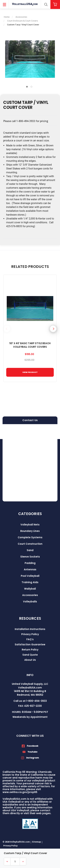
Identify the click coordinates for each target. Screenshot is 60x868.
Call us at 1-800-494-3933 (30, 701)
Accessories (30, 595)
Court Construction (30, 544)
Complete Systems (30, 537)
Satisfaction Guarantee (30, 644)
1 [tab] (27, 87)
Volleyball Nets (30, 525)
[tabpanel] (30, 59)
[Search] (46, 4)
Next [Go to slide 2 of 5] (53, 329)
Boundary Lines (30, 531)
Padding (30, 563)
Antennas (30, 569)
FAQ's (30, 639)
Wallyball (30, 589)
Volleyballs (30, 602)
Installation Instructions (30, 629)
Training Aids (30, 582)
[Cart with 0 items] (55, 4)
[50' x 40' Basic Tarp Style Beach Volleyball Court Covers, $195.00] (30, 309)
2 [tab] (32, 87)
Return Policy (30, 650)
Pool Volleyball (30, 576)
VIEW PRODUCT (30, 372)
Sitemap (36, 842)
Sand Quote (30, 655)
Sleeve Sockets (30, 557)
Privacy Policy (30, 634)
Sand (30, 550)
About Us (30, 660)
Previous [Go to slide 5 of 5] (7, 329)
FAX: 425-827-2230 (30, 706)
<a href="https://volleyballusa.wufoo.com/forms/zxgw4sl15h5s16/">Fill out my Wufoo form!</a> (30, 463)
